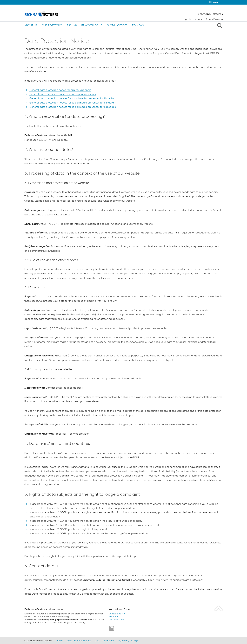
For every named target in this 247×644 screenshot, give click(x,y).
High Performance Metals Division (203, 19)
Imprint (60, 641)
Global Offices (117, 25)
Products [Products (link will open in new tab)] (114, 617)
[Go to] (112, 628)
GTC (97, 641)
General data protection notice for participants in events (63, 94)
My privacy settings (128, 641)
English (214, 2)
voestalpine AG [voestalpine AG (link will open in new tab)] (117, 614)
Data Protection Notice (79, 641)
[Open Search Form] (219, 25)
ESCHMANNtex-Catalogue (84, 25)
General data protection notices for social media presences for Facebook (73, 107)
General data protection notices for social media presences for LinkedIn (72, 98)
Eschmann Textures (210, 14)
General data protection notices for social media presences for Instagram (73, 103)
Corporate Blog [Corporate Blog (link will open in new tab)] (117, 619)
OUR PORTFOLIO (52, 25)
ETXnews (138, 25)
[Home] (47, 14)
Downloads (108, 641)
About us (31, 25)
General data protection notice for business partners (60, 90)
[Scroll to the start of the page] (219, 608)
